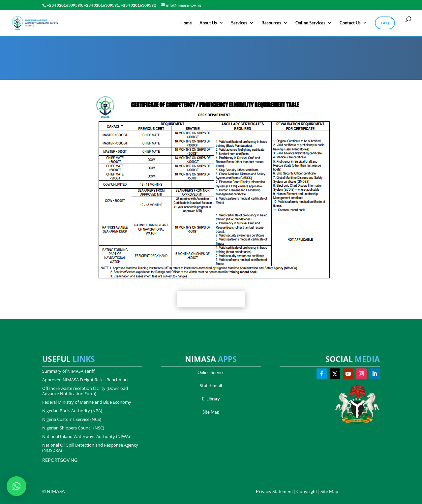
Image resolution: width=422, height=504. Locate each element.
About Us (208, 23)
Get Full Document (211, 299)
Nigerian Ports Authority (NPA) (72, 411)
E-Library (211, 399)
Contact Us (350, 23)
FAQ (385, 23)
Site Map (211, 412)
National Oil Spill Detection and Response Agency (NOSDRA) (90, 448)
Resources (271, 23)
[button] (16, 486)
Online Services (310, 23)
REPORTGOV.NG (60, 460)
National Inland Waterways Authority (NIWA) (86, 436)
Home (186, 23)
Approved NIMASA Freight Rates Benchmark (86, 380)
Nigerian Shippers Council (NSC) (73, 428)
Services (239, 23)
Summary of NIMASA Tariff (68, 371)
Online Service (211, 372)
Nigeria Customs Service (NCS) (72, 419)
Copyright (307, 491)
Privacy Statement (274, 491)
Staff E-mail (211, 386)
